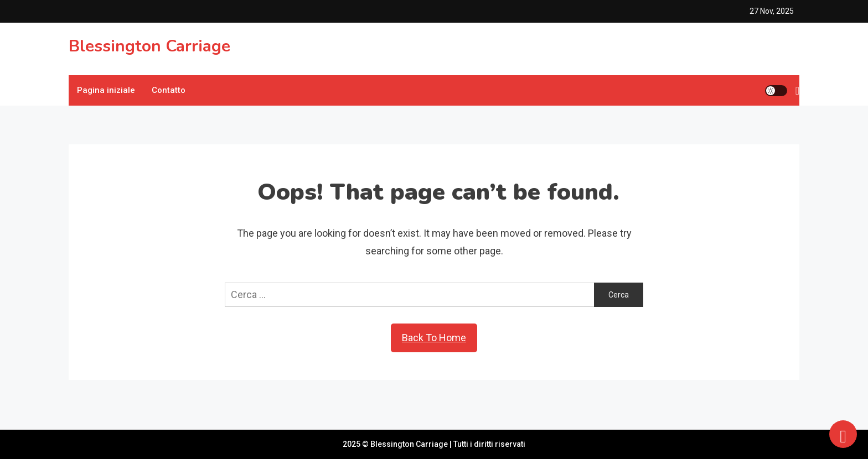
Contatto (169, 90)
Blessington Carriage (149, 46)
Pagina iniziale (106, 90)
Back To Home (434, 338)
